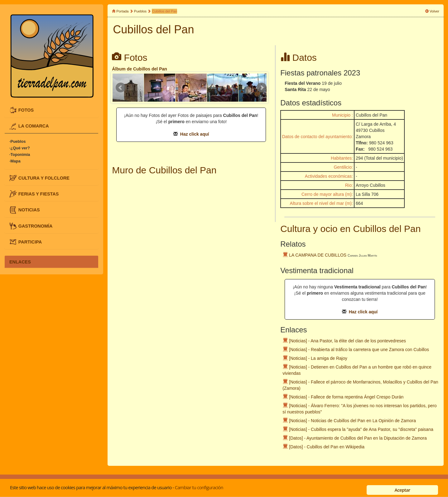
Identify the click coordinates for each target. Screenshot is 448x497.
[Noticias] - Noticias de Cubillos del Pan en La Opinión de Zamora (352, 421)
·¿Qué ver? (20, 148)
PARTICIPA (30, 242)
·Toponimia (20, 155)
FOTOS (26, 110)
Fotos (136, 58)
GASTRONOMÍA (36, 226)
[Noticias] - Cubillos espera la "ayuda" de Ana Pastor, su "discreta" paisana (361, 429)
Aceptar (402, 490)
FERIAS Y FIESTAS (39, 194)
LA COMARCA (34, 126)
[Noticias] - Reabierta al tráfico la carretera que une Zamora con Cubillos (359, 350)
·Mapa (15, 161)
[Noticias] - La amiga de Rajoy (318, 358)
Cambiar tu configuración (199, 487)
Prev (121, 88)
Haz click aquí (195, 134)
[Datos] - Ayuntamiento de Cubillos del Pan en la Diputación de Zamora (358, 438)
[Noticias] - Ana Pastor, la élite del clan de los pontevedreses (347, 341)
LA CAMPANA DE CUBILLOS (318, 255)
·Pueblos (17, 142)
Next (262, 88)
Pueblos (140, 11)
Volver (434, 11)
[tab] (51, 110)
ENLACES (20, 262)
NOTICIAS (29, 210)
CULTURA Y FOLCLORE (44, 178)
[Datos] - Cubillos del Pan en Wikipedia (327, 447)
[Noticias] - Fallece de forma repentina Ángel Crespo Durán (346, 397)
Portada (122, 11)
